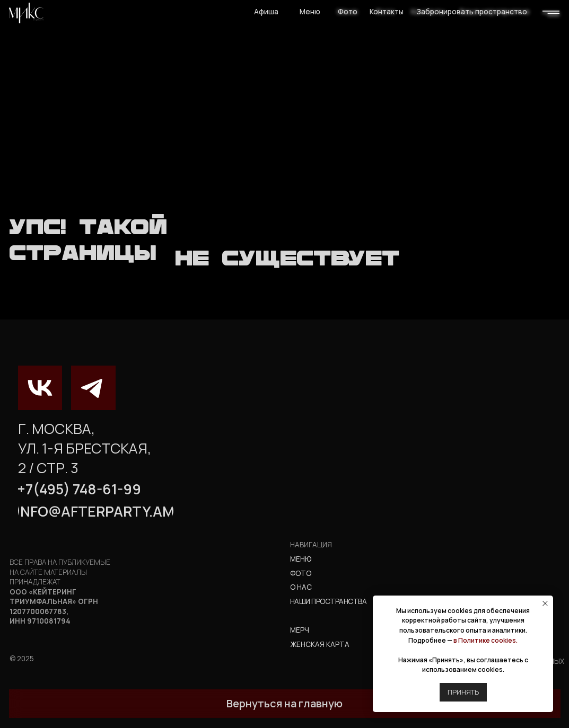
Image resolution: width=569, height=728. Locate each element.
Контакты (387, 12)
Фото (348, 12)
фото (301, 573)
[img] (26, 13)
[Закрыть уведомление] (545, 603)
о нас (301, 587)
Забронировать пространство (472, 12)
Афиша (266, 12)
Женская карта (320, 644)
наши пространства (328, 601)
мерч (300, 630)
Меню (310, 12)
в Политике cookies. (485, 640)
